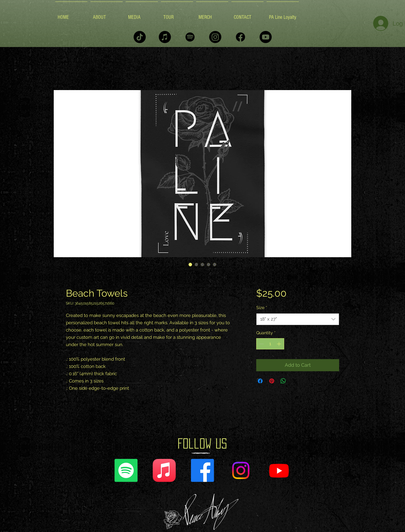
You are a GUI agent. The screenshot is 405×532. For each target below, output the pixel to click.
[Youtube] (266, 37)
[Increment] (279, 344)
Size (262, 308)
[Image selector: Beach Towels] (190, 264)
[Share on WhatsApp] (283, 381)
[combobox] (298, 319)
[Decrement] (261, 344)
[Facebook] (240, 37)
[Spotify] (190, 37)
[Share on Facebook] (260, 381)
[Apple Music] (165, 37)
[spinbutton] (270, 344)
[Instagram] (215, 37)
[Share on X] (295, 381)
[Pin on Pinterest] (272, 381)
